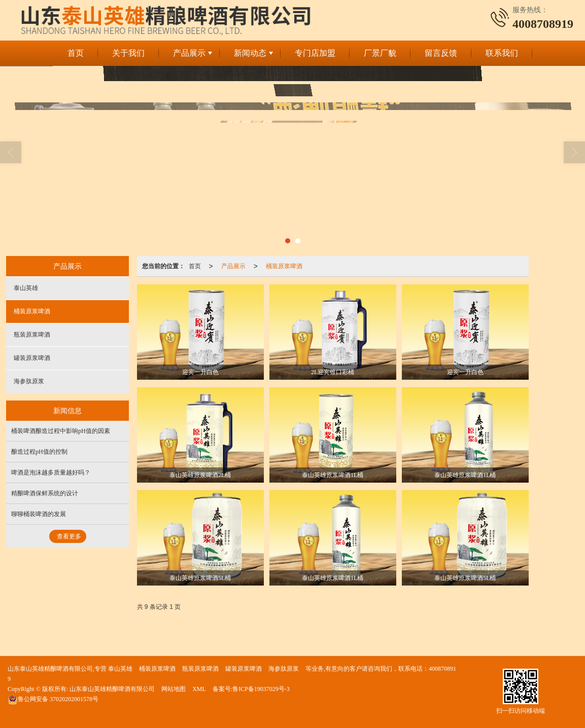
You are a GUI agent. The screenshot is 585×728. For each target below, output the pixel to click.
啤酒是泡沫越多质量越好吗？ (51, 472)
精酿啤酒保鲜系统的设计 (45, 493)
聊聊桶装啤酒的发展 (39, 514)
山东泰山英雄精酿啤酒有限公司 (112, 689)
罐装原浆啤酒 (32, 358)
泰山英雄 (26, 288)
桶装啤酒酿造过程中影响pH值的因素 (61, 431)
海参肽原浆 (29, 381)
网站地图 (174, 689)
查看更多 (69, 536)
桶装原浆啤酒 (284, 266)
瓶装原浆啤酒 (32, 335)
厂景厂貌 (380, 53)
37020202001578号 (53, 699)
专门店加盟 (315, 53)
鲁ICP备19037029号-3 (261, 689)
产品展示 (189, 53)
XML (199, 689)
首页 (76, 53)
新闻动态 (250, 53)
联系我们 (502, 53)
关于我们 (128, 53)
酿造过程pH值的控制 (39, 452)
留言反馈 (441, 53)
